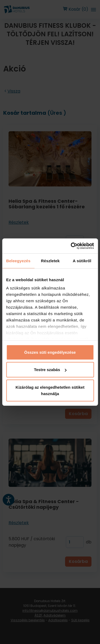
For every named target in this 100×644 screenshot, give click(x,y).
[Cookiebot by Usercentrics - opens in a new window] (71, 246)
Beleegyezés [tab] (18, 261)
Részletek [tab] (50, 261)
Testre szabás (50, 370)
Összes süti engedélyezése (50, 352)
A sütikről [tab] (82, 261)
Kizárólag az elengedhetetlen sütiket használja (50, 390)
